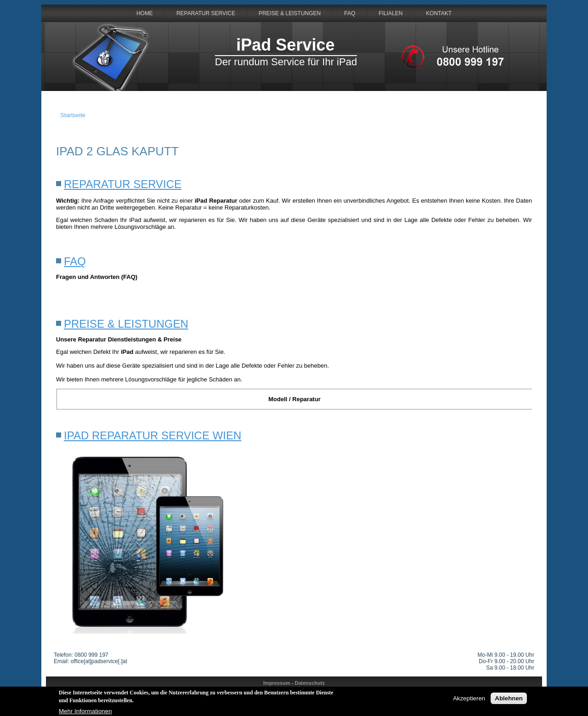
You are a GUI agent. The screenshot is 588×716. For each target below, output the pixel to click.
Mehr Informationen (85, 712)
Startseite (73, 115)
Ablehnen (509, 700)
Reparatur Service (206, 13)
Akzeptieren (469, 700)
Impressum (277, 683)
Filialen (390, 13)
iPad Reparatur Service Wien (153, 435)
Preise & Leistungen (290, 13)
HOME (145, 13)
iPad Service (285, 45)
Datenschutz (310, 683)
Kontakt (439, 13)
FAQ (350, 13)
